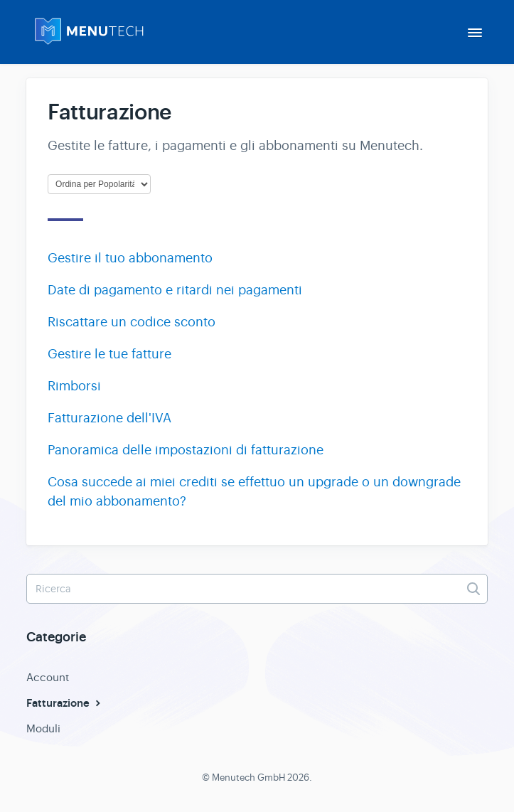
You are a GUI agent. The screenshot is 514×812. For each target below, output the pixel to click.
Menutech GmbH (248, 778)
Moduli (43, 728)
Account (48, 677)
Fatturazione (65, 703)
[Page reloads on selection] (99, 184)
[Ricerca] (257, 589)
